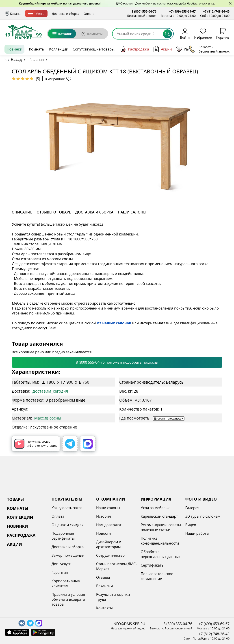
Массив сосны (48, 418)
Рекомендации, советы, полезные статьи (161, 527)
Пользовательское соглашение (157, 576)
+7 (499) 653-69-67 (182, 11)
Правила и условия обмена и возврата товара (68, 599)
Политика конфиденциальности (160, 541)
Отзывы (103, 577)
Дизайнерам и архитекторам (109, 544)
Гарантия (60, 572)
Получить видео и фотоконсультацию (36, 444)
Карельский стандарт (159, 516)
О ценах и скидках (67, 525)
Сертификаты (153, 565)
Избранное (203, 34)
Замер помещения (68, 555)
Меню (50, 14)
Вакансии (105, 586)
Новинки (14, 49)
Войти (185, 34)
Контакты (104, 608)
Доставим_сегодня (50, 391)
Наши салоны (108, 508)
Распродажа (134, 49)
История (104, 516)
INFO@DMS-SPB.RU (129, 624)
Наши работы (197, 533)
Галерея (192, 508)
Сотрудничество (110, 555)
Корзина (223, 34)
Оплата (103, 14)
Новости (104, 533)
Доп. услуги (62, 564)
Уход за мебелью (156, 508)
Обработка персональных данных (161, 554)
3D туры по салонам (203, 516)
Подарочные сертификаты (63, 536)
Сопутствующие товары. (94, 49)
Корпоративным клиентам (66, 583)
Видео (191, 525)
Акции (163, 49)
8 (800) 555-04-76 (144, 11)
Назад (16, 59)
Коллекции (59, 49)
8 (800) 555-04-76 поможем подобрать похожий (117, 362)
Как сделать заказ (67, 508)
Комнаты (92, 34)
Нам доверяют (109, 525)
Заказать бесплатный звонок (209, 49)
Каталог (62, 34)
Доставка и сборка (79, 14)
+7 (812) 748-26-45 (216, 11)
